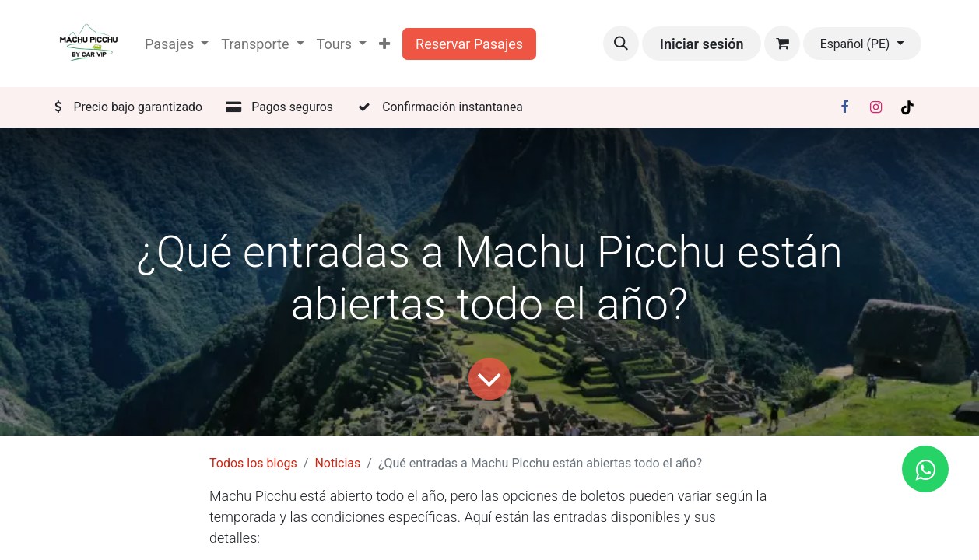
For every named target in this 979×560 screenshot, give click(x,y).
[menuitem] (384, 44)
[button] (621, 44)
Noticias (337, 463)
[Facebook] (844, 107)
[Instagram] (876, 107)
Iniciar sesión (702, 44)
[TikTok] (907, 107)
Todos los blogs (253, 463)
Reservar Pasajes (469, 44)
